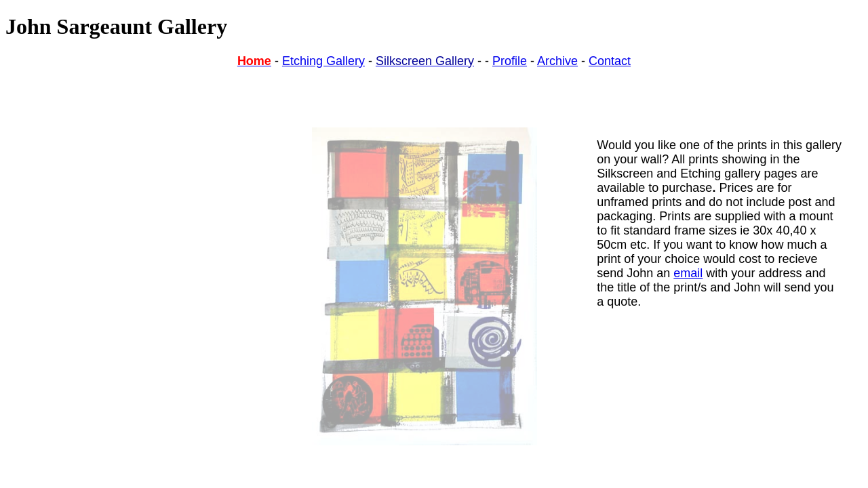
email (688, 273)
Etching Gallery (323, 61)
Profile (510, 61)
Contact (610, 61)
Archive (557, 61)
